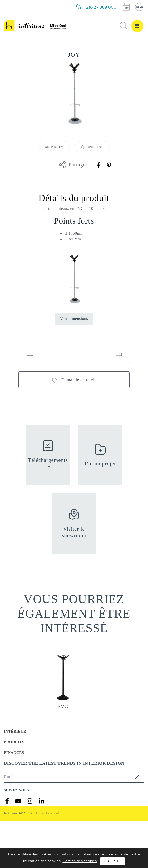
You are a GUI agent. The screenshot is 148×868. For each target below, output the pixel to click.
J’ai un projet (100, 464)
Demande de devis (79, 380)
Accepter (112, 861)
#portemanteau (92, 147)
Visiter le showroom (74, 532)
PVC (63, 706)
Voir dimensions (74, 319)
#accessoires (54, 147)
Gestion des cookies (79, 861)
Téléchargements (48, 460)
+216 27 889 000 (100, 7)
